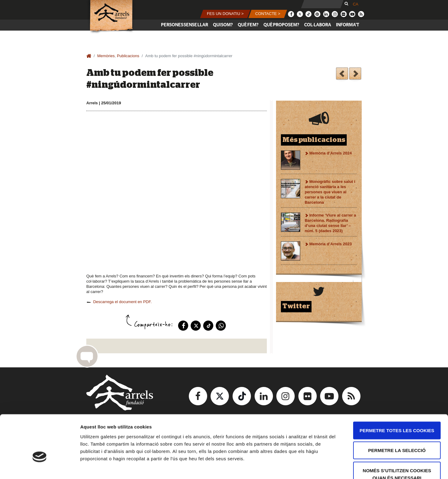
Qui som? (223, 25)
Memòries (106, 56)
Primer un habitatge (342, 74)
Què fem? (248, 25)
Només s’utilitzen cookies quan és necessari (397, 435)
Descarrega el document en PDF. (122, 302)
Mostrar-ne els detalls (352, 467)
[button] (225, 14)
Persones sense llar (185, 25)
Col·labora (318, 25)
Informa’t (348, 25)
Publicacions (128, 56)
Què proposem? (281, 25)
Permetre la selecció (397, 412)
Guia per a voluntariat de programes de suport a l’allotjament (355, 74)
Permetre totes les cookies (397, 391)
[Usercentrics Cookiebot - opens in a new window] (40, 467)
